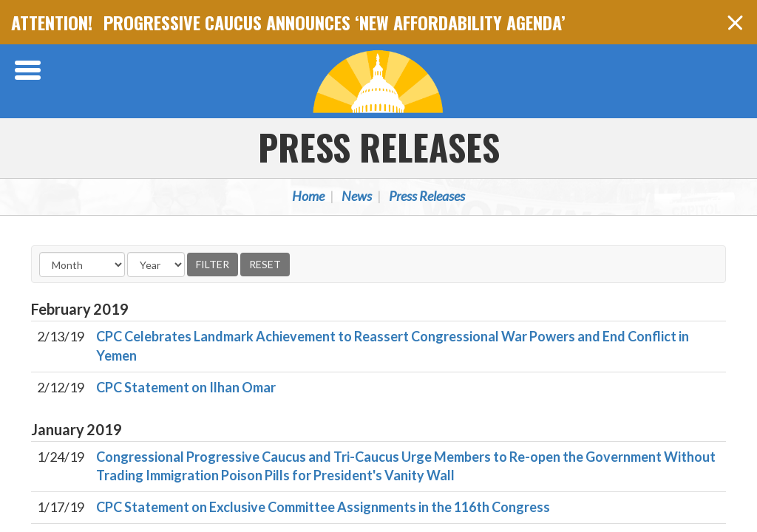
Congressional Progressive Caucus (378, 81)
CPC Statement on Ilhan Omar (186, 387)
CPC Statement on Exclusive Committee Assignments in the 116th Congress (323, 507)
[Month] (82, 265)
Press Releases (379, 147)
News (357, 196)
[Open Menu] (30, 70)
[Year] (156, 265)
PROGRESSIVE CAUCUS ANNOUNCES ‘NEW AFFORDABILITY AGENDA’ (335, 22)
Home (308, 196)
